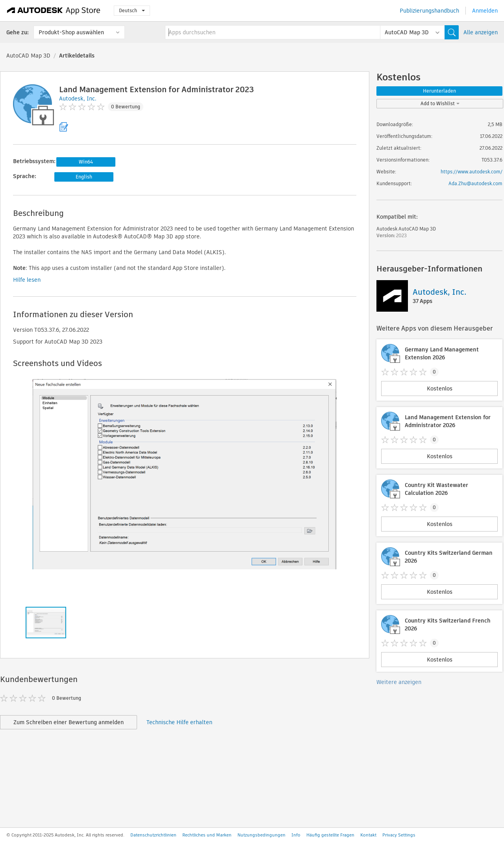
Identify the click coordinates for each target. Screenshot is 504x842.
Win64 (86, 162)
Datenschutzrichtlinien (153, 835)
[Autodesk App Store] (54, 11)
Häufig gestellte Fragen (330, 835)
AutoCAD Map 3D (28, 56)
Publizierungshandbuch (429, 11)
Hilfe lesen (27, 280)
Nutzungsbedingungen (261, 835)
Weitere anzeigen (399, 682)
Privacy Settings (399, 835)
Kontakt (368, 835)
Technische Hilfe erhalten (179, 722)
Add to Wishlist (440, 103)
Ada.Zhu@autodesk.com (475, 183)
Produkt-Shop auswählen (71, 32)
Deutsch (132, 10)
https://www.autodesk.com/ (472, 172)
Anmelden (485, 11)
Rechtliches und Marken (207, 835)
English (84, 177)
